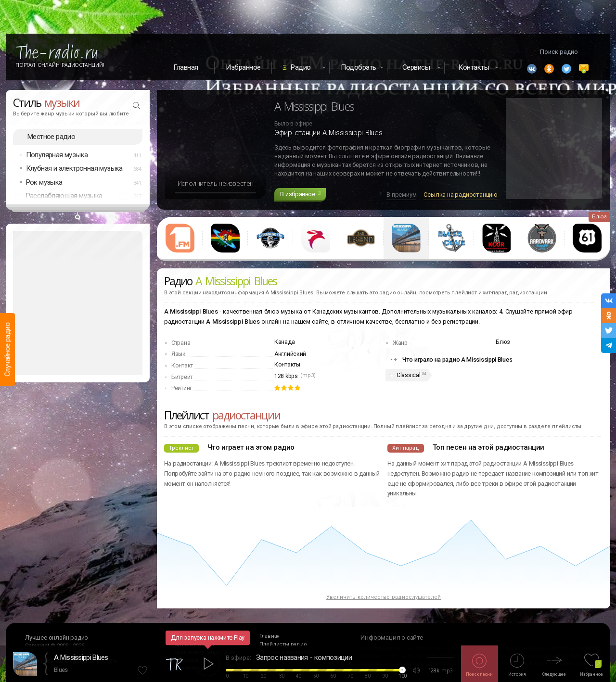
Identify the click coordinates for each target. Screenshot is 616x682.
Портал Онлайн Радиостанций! (60, 65)
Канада (284, 342)
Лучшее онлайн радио (57, 638)
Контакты (287, 365)
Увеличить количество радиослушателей (384, 597)
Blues (61, 670)
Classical (408, 375)
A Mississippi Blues (81, 657)
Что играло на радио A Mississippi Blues (457, 360)
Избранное (243, 67)
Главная (186, 67)
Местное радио (51, 137)
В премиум (401, 195)
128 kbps (286, 376)
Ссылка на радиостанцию (461, 195)
